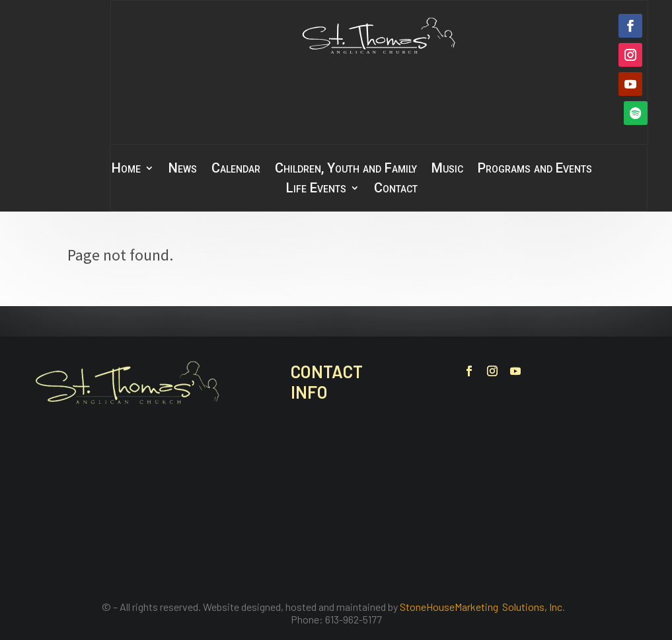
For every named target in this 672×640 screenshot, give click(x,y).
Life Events (316, 189)
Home (126, 170)
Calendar (236, 170)
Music (447, 170)
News (183, 170)
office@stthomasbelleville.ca (378, 522)
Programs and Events (535, 170)
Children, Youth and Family (346, 170)
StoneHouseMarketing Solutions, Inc (481, 607)
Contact (396, 189)
